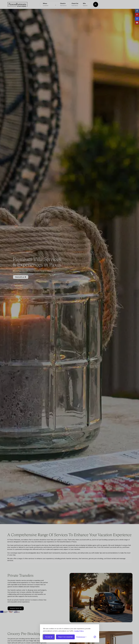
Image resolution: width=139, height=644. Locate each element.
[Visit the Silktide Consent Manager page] (95, 637)
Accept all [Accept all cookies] (49, 637)
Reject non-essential (65, 637)
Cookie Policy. (79, 631)
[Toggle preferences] (81, 637)
